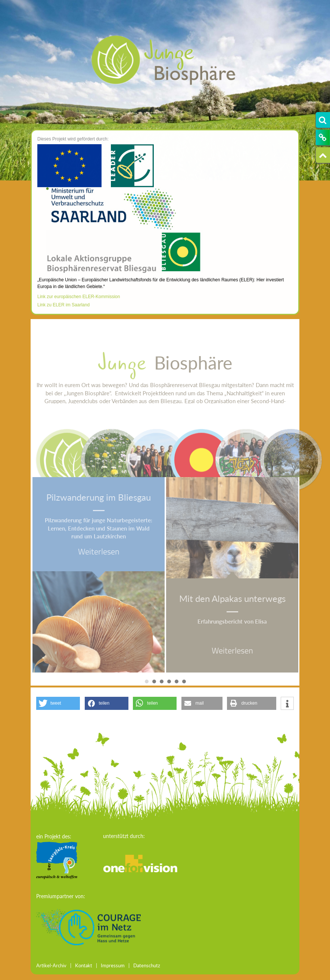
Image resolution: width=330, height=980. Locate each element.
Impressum (113, 965)
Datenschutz (147, 965)
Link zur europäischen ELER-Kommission (79, 303)
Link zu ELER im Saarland (63, 312)
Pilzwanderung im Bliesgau (99, 497)
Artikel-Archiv (51, 965)
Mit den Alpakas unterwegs (232, 598)
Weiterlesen (99, 551)
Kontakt (84, 965)
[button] (58, 703)
